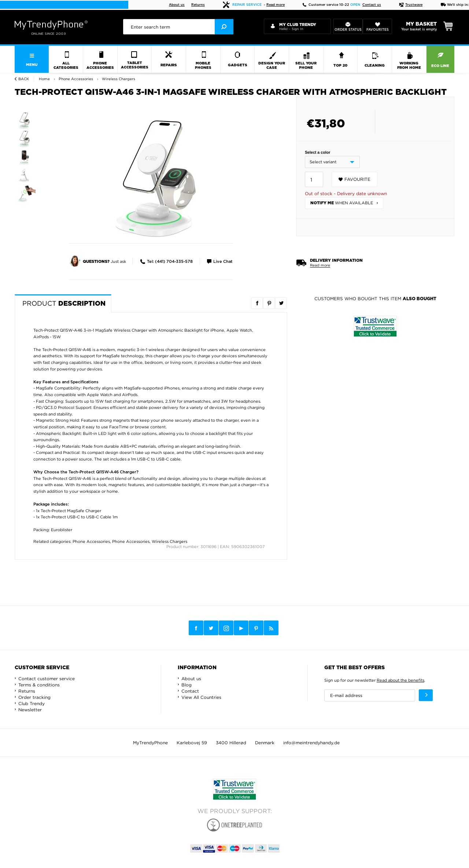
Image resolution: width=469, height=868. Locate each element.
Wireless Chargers (169, 541)
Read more (276, 5)
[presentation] (178, 27)
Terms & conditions (39, 685)
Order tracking (34, 697)
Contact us (372, 5)
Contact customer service (47, 679)
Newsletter (30, 710)
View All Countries (201, 697)
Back (24, 79)
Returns (198, 5)
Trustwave (411, 5)
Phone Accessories (91, 541)
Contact (190, 691)
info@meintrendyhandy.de (311, 743)
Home (44, 79)
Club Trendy (32, 703)
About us (177, 5)
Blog (187, 685)
